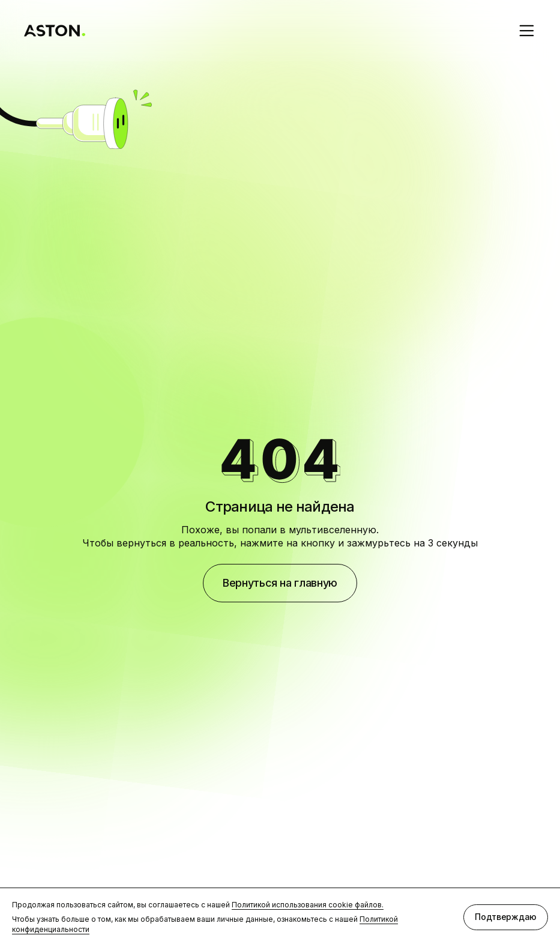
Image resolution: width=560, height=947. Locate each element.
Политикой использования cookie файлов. (308, 905)
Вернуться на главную (280, 583)
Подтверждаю (506, 917)
